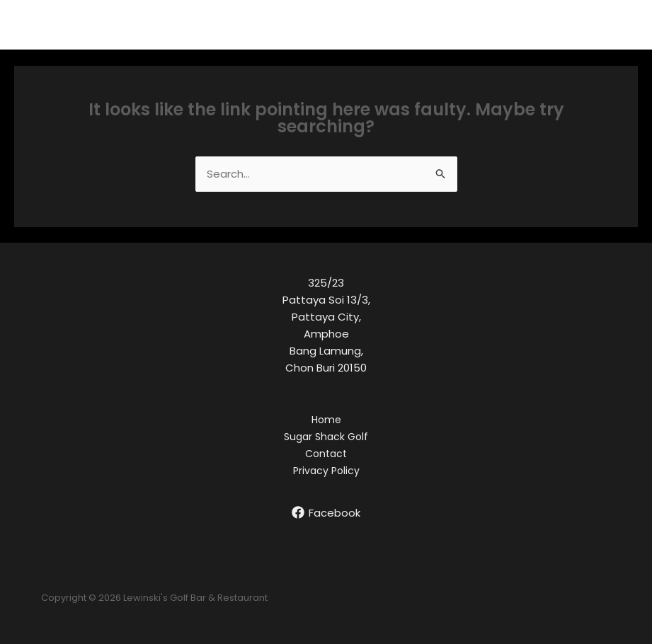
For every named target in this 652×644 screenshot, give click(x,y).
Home (326, 420)
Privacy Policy (326, 471)
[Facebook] (326, 512)
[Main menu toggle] (623, 25)
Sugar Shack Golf (326, 437)
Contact (326, 454)
